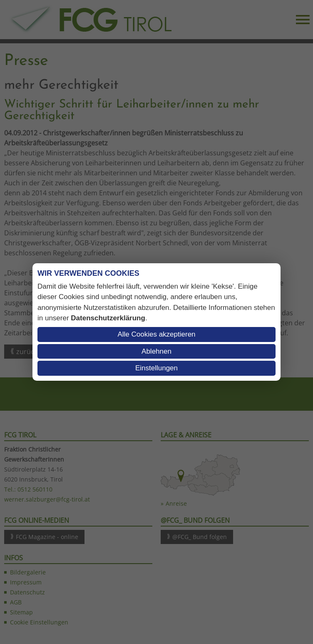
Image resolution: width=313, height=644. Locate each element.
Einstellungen (156, 368)
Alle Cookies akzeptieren (156, 334)
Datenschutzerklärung (108, 318)
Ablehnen (156, 351)
